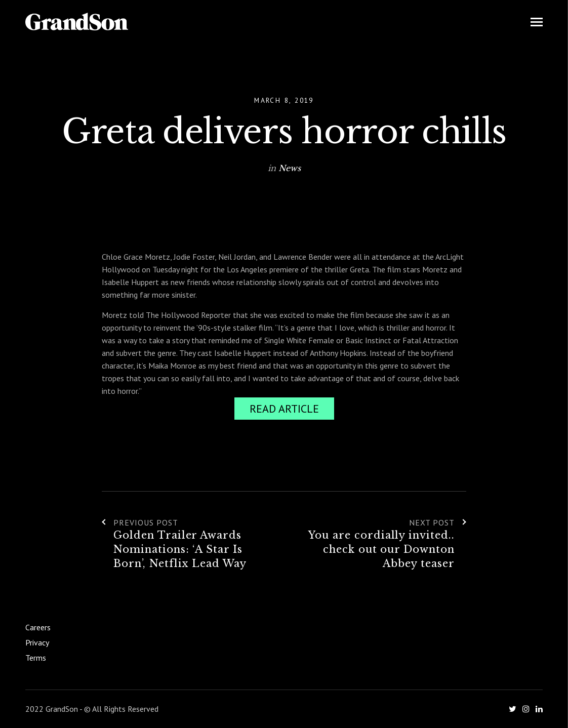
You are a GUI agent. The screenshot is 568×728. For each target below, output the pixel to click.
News (290, 168)
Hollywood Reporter (133, 459)
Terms (36, 658)
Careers (38, 627)
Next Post (438, 522)
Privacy (37, 642)
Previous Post (140, 522)
